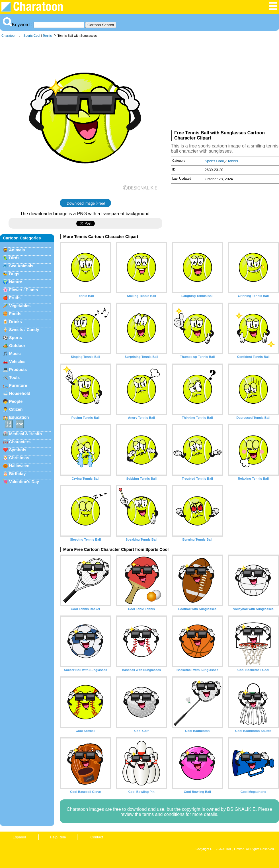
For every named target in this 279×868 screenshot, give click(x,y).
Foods (15, 314)
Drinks (16, 322)
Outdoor (17, 346)
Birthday (17, 474)
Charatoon (9, 36)
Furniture (18, 385)
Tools (14, 377)
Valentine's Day (24, 482)
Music (15, 354)
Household (20, 393)
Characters (20, 442)
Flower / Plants (24, 290)
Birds (14, 258)
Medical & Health (25, 434)
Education (19, 417)
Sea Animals (21, 266)
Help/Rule (58, 837)
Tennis (47, 36)
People (16, 401)
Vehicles (17, 362)
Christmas (19, 458)
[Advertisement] (225, 85)
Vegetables (20, 306)
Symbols (18, 450)
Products (18, 370)
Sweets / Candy (24, 330)
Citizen (16, 409)
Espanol (19, 837)
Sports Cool (32, 36)
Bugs (14, 274)
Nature (16, 282)
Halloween (19, 466)
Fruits (15, 298)
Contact (97, 837)
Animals (17, 250)
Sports (16, 338)
